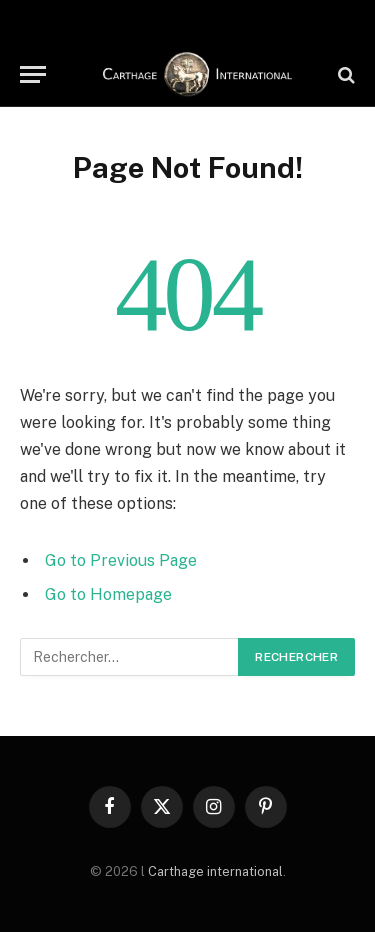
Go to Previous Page (121, 560)
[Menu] (33, 74)
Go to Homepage (108, 594)
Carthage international (215, 871)
